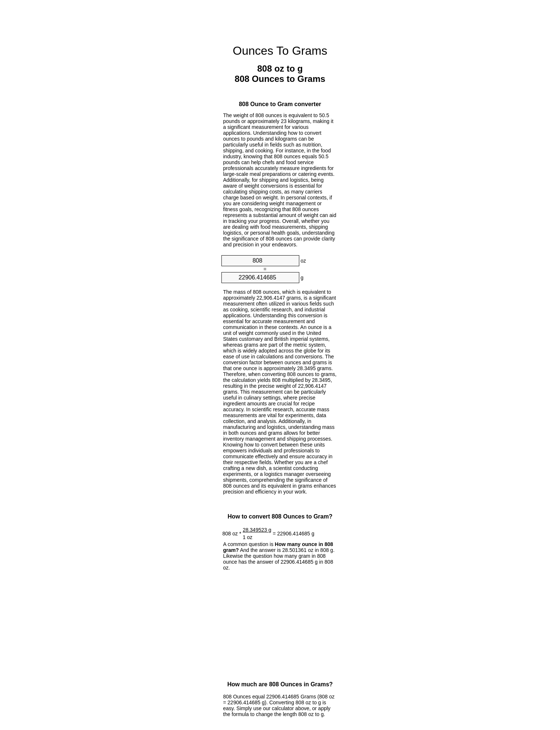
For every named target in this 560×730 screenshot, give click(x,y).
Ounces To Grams (280, 51)
